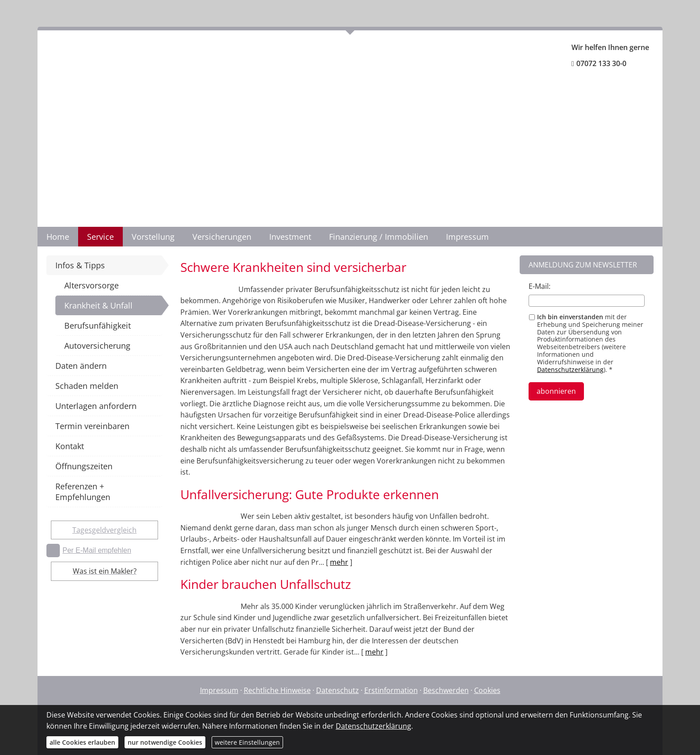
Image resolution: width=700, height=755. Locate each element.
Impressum (219, 690)
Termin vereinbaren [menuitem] (92, 426)
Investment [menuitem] (290, 237)
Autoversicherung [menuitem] (97, 346)
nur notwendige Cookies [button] (165, 742)
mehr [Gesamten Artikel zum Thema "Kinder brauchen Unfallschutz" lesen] (374, 652)
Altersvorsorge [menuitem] (92, 285)
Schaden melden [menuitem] (87, 386)
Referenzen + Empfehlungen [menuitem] (83, 492)
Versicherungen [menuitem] (222, 237)
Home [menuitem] (58, 237)
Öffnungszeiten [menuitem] (84, 466)
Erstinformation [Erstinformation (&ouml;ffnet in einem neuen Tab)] (391, 690)
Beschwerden (446, 690)
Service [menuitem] (100, 237)
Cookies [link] (487, 690)
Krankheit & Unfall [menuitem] (98, 305)
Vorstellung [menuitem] (153, 237)
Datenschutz (337, 690)
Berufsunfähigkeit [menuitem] (98, 325)
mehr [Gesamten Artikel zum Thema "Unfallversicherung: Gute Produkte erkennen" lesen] (339, 562)
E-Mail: (540, 286)
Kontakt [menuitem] (70, 446)
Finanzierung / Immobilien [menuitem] (379, 237)
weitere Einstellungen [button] (247, 742)
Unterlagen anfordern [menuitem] (96, 406)
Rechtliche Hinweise (277, 690)
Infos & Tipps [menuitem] (80, 265)
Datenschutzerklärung (570, 369)
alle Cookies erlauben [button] (82, 742)
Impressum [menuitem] (467, 237)
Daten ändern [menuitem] (81, 366)
